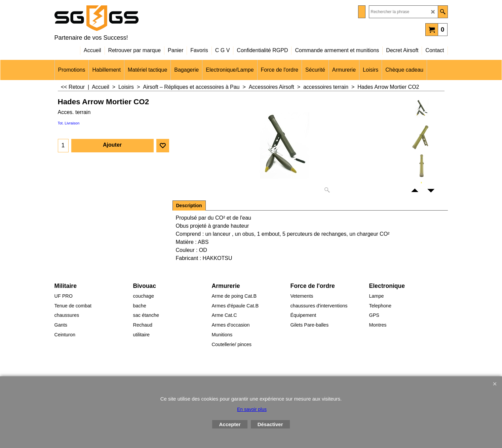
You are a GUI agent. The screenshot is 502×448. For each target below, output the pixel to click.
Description (189, 206)
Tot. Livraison (69, 123)
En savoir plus (252, 409)
